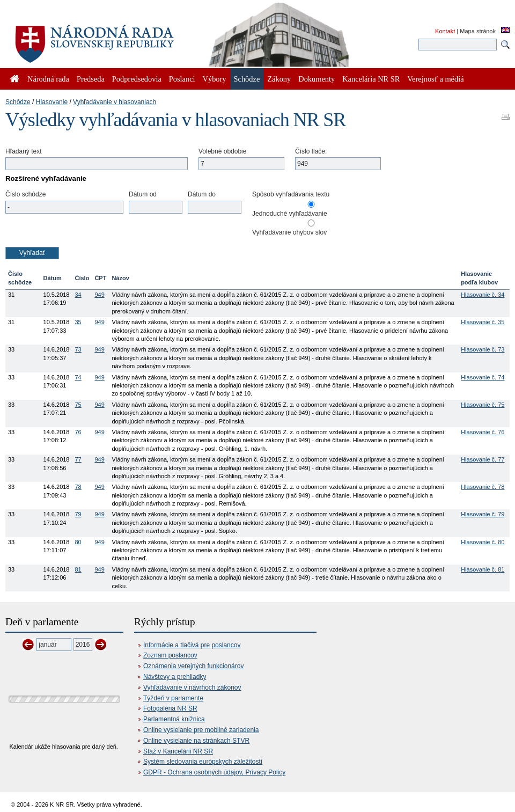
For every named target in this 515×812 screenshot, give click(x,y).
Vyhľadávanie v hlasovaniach (115, 102)
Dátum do (202, 194)
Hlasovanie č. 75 (483, 405)
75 (78, 405)
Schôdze (18, 102)
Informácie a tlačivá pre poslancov (192, 645)
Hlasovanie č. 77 (483, 459)
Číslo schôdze (25, 194)
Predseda (91, 79)
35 (78, 322)
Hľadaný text (24, 151)
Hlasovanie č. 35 (483, 322)
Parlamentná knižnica (174, 719)
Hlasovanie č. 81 (483, 569)
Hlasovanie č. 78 (483, 487)
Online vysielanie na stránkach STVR (196, 741)
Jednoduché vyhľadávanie (290, 214)
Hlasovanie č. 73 (483, 349)
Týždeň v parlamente (173, 698)
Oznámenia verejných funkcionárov (193, 666)
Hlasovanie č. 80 (483, 542)
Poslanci (182, 79)
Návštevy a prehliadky (175, 677)
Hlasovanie (52, 102)
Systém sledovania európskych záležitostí (203, 762)
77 (78, 459)
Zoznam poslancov (170, 655)
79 (78, 514)
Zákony (279, 79)
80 (78, 542)
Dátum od (143, 194)
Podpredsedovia (137, 79)
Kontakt (445, 31)
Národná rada (48, 79)
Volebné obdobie (222, 151)
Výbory (215, 79)
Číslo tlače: (311, 151)
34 (78, 295)
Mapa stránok (478, 31)
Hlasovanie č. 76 (483, 432)
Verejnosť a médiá (435, 79)
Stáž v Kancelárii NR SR (178, 751)
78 (78, 487)
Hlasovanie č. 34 (483, 295)
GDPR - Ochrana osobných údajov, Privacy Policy (214, 772)
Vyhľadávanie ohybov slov (289, 232)
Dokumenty (317, 79)
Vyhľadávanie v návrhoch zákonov (192, 687)
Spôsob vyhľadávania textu (291, 194)
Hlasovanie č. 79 (483, 514)
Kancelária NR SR (371, 79)
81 (78, 569)
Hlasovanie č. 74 (483, 377)
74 (78, 377)
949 (99, 295)
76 (78, 432)
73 (78, 349)
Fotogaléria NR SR (170, 708)
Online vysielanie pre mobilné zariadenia (201, 730)
